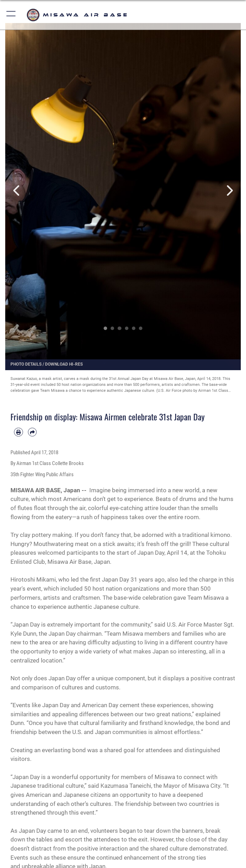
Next (229, 190)
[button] (11, 15)
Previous (17, 190)
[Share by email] (32, 432)
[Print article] (18, 432)
